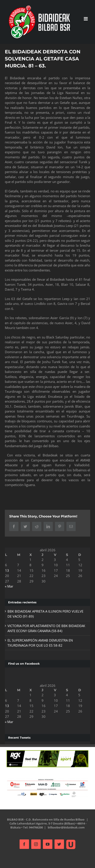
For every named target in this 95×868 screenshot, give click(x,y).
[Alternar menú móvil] (86, 19)
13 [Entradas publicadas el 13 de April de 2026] (7, 570)
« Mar (9, 586)
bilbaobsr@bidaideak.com (66, 827)
